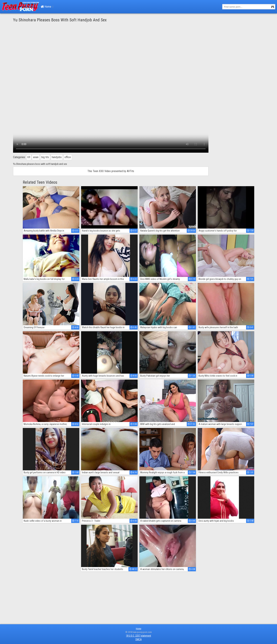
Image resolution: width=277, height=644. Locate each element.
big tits (45, 157)
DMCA (139, 639)
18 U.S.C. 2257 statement (138, 636)
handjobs (57, 157)
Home (46, 7)
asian (36, 157)
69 (29, 157)
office (68, 157)
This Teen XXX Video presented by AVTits (111, 171)
